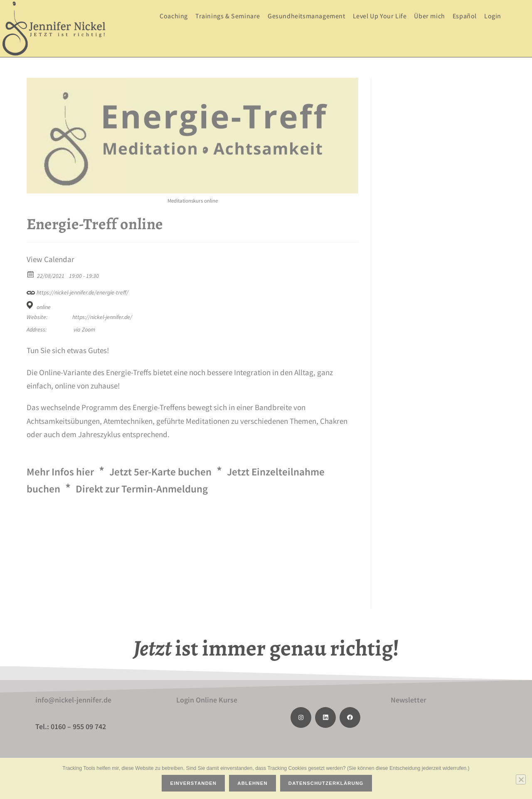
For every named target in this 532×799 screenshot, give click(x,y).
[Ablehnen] (521, 780)
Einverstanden (195, 784)
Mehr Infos (66, 471)
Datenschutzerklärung (327, 784)
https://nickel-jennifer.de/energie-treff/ (78, 291)
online (44, 307)
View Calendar (50, 259)
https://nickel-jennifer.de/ (102, 317)
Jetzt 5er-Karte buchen (183, 471)
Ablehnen (254, 784)
